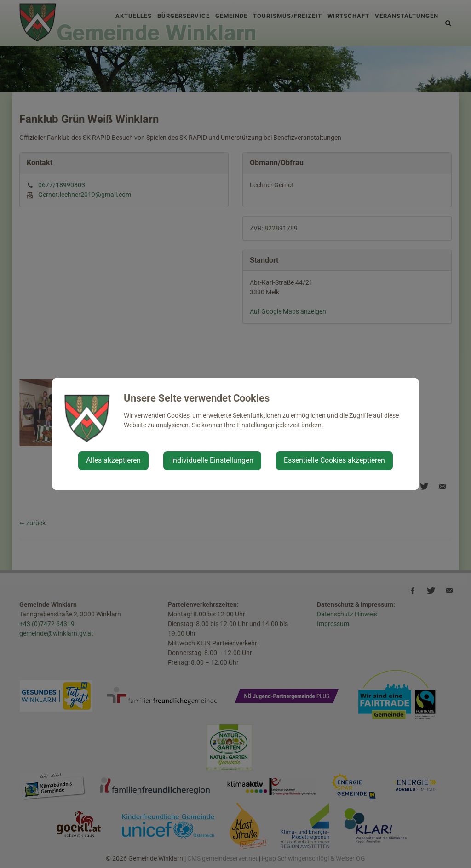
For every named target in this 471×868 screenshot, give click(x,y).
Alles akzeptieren (113, 460)
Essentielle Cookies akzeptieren (334, 460)
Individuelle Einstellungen (212, 460)
